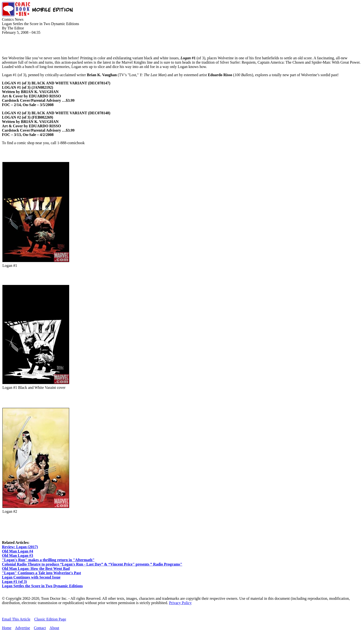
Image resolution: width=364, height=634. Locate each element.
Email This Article (16, 619)
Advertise (22, 628)
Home (7, 628)
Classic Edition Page (50, 619)
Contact (40, 628)
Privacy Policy (180, 603)
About (54, 628)
